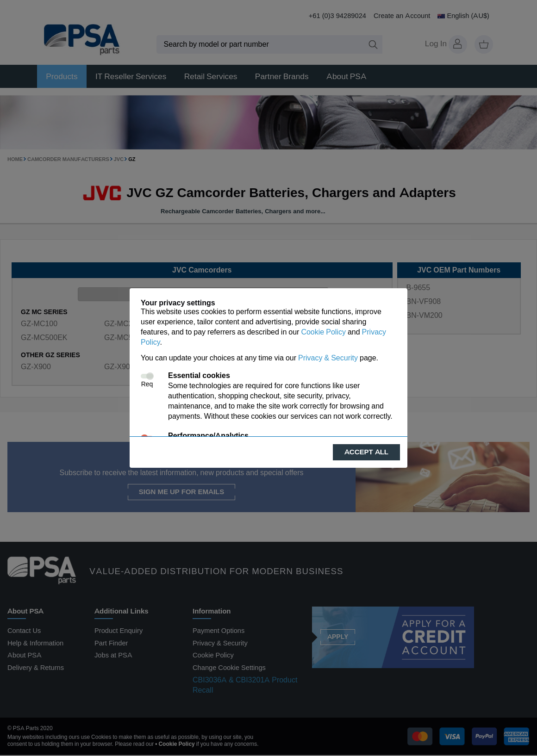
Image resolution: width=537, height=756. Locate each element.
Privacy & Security (328, 358)
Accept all (366, 452)
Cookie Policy (323, 332)
